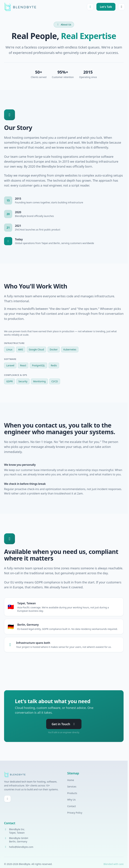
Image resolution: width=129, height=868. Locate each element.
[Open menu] (122, 7)
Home (71, 780)
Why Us (71, 800)
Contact (72, 806)
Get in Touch (64, 725)
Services (72, 787)
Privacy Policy (75, 813)
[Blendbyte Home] (20, 7)
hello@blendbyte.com (21, 847)
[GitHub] (7, 799)
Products (72, 793)
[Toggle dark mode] (90, 7)
